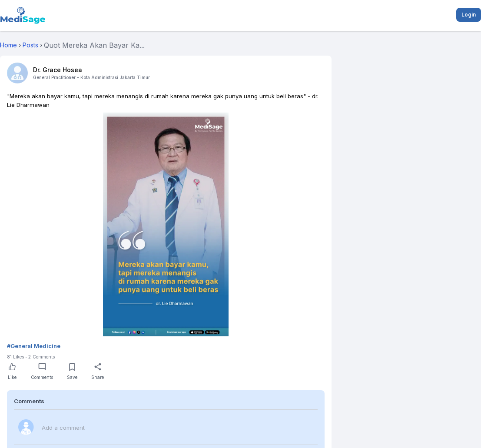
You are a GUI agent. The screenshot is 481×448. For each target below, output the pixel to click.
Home (8, 45)
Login (469, 15)
